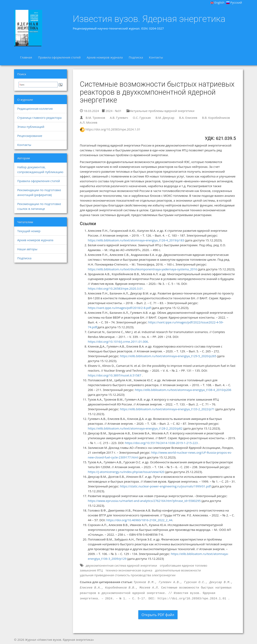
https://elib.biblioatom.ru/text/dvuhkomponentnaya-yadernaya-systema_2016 (143, 269)
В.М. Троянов (95, 118)
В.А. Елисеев (188, 118)
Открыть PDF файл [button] (158, 615)
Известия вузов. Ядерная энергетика (149, 19)
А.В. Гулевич (119, 118)
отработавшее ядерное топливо (184, 565)
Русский (234, 2)
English (217, 2)
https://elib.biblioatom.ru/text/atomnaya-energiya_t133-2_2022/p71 (167, 409)
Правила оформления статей (59, 57)
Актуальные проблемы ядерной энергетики (160, 111)
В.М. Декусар (165, 118)
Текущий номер (29, 231)
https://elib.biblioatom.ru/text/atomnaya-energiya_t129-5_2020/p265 (168, 356)
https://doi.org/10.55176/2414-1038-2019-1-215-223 (161, 443)
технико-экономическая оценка (129, 570)
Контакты (156, 57)
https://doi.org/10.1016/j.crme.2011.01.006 (118, 341)
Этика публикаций (31, 127)
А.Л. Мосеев (89, 122)
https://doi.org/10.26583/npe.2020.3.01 (115, 288)
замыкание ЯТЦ (91, 570)
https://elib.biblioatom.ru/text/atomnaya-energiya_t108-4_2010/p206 (183, 390)
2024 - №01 (112, 111)
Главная (26, 57)
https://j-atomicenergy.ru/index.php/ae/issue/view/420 (126, 472)
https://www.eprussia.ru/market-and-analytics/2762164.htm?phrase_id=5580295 (144, 501)
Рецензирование (30, 136)
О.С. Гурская (142, 118)
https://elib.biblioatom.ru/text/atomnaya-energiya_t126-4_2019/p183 (136, 240)
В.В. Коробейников (216, 118)
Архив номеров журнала (105, 57)
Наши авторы (27, 249)
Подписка (136, 57)
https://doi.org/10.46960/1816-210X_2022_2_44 (139, 520)
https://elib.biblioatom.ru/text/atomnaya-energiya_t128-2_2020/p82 (135, 428)
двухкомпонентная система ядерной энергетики (121, 565)
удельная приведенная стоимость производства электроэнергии (128, 575)
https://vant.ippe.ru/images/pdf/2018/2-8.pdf (119, 308)
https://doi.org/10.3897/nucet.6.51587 (115, 375)
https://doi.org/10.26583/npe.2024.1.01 (113, 129)
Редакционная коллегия (35, 109)
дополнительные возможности (178, 570)
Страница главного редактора (39, 118)
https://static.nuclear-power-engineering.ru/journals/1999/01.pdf (165, 486)
